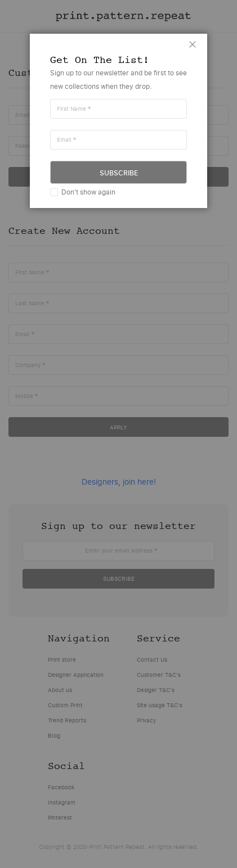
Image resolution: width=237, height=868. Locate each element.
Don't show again (88, 192)
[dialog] (118, 434)
